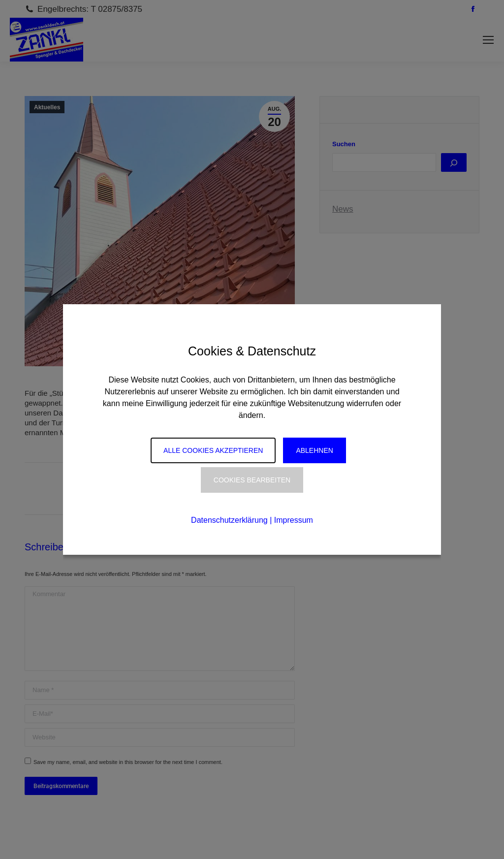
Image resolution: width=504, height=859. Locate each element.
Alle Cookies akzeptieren (213, 450)
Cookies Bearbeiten (252, 480)
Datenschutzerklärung (229, 520)
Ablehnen (314, 450)
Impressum (294, 520)
